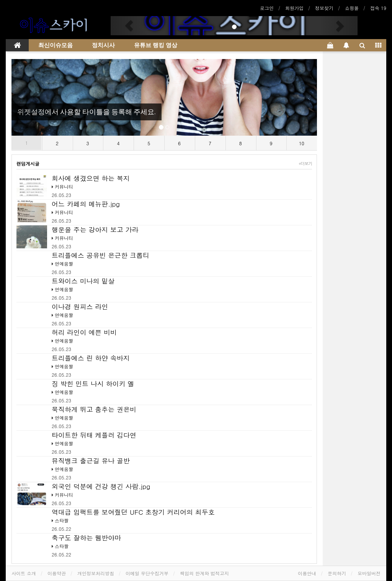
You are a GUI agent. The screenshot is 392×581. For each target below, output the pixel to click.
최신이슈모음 (56, 45)
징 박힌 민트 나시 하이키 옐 (93, 384)
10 (302, 143)
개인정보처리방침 (96, 573)
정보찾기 (324, 8)
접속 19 (378, 8)
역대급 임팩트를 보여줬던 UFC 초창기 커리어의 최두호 (133, 512)
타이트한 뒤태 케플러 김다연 (94, 435)
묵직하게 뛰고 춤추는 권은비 (94, 409)
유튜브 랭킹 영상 (156, 45)
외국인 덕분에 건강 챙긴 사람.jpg (101, 486)
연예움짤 (64, 263)
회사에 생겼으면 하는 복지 (91, 178)
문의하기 (337, 573)
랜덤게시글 (28, 163)
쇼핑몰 (352, 8)
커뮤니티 (64, 186)
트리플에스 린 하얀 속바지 (91, 358)
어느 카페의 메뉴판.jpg (86, 204)
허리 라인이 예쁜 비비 (84, 332)
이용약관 (57, 573)
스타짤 (62, 520)
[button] (129, 26)
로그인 (267, 8)
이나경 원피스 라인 (80, 307)
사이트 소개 (24, 573)
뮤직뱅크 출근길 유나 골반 (91, 461)
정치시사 (103, 45)
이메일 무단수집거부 (147, 573)
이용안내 (307, 573)
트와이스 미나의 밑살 (83, 281)
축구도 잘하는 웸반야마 (86, 538)
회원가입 (294, 8)
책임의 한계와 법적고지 (204, 573)
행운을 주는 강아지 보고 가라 (95, 230)
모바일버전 (369, 573)
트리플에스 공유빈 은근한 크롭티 (100, 255)
